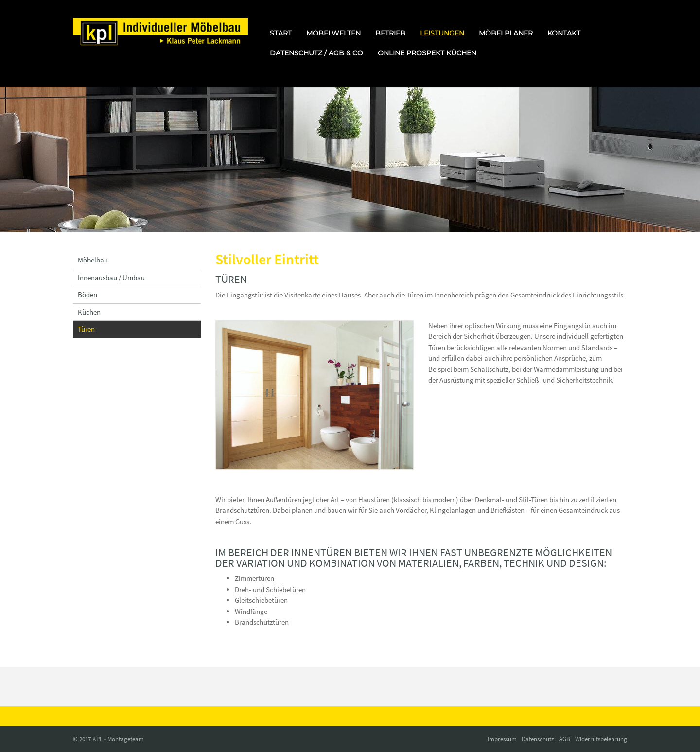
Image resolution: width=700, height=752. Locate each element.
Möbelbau (93, 260)
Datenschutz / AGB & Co (316, 53)
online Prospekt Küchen (427, 53)
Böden (87, 294)
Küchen (89, 312)
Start (281, 33)
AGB (565, 739)
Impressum (502, 739)
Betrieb (390, 33)
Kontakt (564, 33)
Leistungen (442, 33)
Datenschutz (538, 739)
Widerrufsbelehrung (601, 739)
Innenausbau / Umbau (111, 277)
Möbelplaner (506, 33)
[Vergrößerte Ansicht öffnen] (315, 395)
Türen (86, 329)
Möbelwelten (333, 33)
